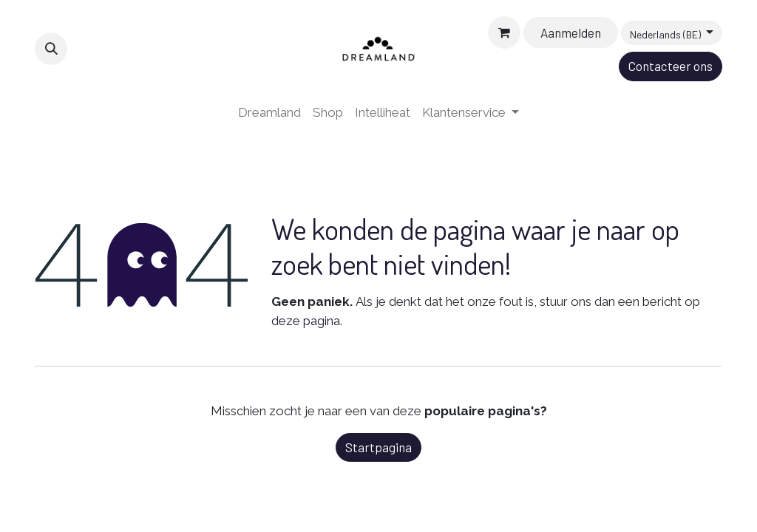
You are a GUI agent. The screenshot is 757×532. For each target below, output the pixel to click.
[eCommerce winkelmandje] (504, 33)
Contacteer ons (671, 66)
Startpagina (378, 447)
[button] (51, 49)
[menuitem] (269, 113)
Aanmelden (571, 33)
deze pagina (306, 321)
